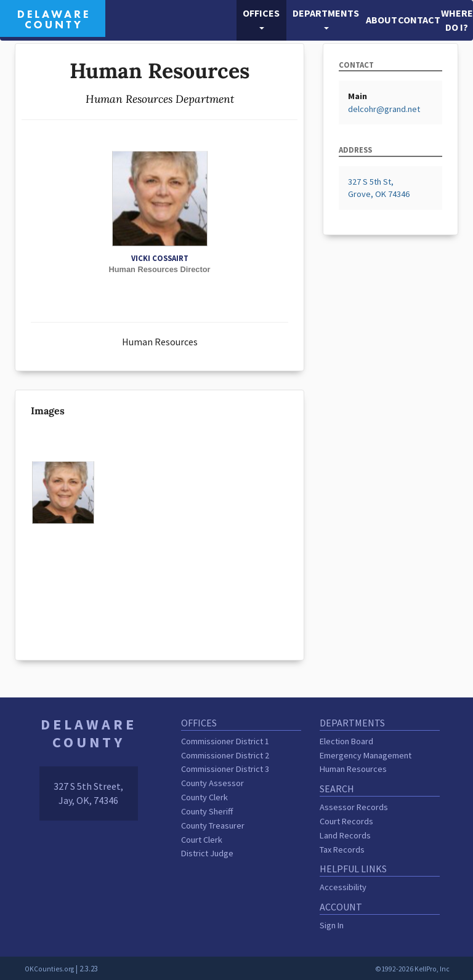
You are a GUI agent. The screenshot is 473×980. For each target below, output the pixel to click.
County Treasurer (213, 825)
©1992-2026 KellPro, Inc (412, 969)
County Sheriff (207, 811)
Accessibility (343, 887)
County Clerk (204, 797)
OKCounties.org (49, 969)
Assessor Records (354, 807)
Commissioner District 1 (225, 741)
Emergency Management (366, 755)
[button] (261, 20)
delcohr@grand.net (384, 109)
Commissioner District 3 (225, 769)
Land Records (345, 835)
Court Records (346, 821)
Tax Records (342, 849)
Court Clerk (202, 840)
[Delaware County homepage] (53, 17)
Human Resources (353, 769)
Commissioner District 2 (225, 755)
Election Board (346, 741)
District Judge (207, 853)
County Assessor (212, 783)
